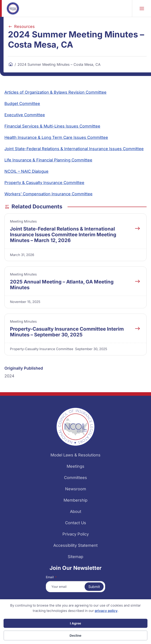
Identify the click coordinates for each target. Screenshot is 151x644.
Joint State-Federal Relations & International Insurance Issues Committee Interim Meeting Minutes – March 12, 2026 (63, 235)
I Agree (75, 623)
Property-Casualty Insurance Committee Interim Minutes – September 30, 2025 (67, 332)
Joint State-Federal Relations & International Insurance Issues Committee (74, 149)
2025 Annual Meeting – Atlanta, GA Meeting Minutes (62, 285)
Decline (75, 635)
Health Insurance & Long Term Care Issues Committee (56, 137)
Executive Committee (25, 115)
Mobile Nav (142, 9)
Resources (24, 26)
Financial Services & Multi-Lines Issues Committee (52, 126)
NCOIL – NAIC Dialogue (26, 171)
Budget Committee (22, 104)
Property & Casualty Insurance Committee (44, 183)
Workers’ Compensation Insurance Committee (48, 194)
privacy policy (106, 611)
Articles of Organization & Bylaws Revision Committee (55, 92)
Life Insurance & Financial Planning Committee (48, 160)
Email (51, 577)
